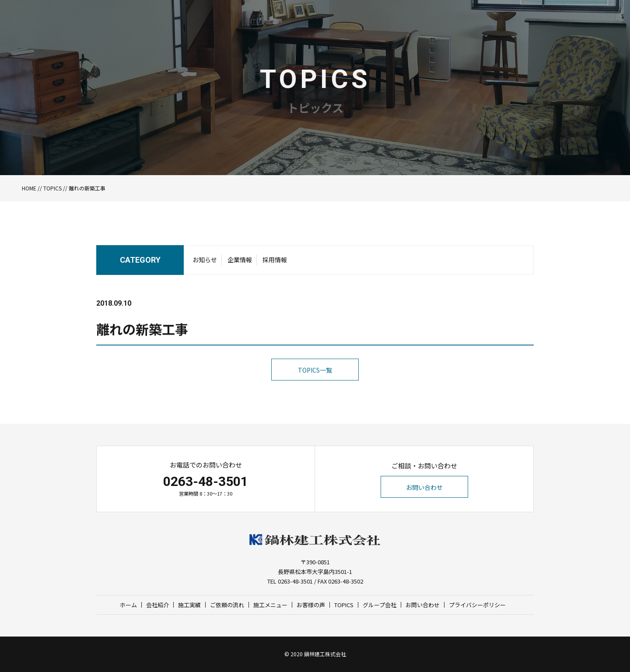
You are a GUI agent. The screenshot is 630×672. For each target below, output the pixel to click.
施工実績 (189, 605)
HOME (29, 188)
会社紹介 (157, 605)
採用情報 (275, 262)
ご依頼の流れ (227, 605)
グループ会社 (380, 605)
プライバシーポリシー (477, 605)
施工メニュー (270, 605)
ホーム (128, 605)
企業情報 (240, 262)
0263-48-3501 (206, 481)
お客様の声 (311, 605)
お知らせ (205, 262)
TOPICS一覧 (315, 386)
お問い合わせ (424, 487)
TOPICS (52, 188)
